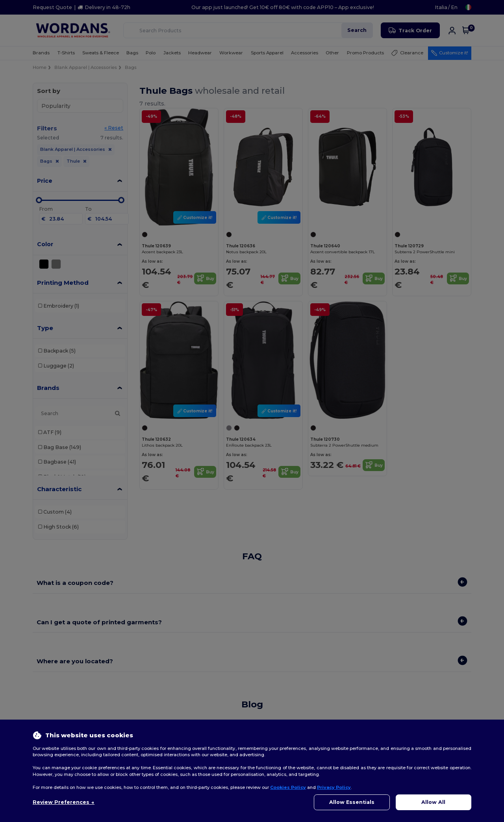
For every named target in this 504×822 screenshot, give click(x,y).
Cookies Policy (288, 787)
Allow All (433, 802)
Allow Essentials (352, 802)
